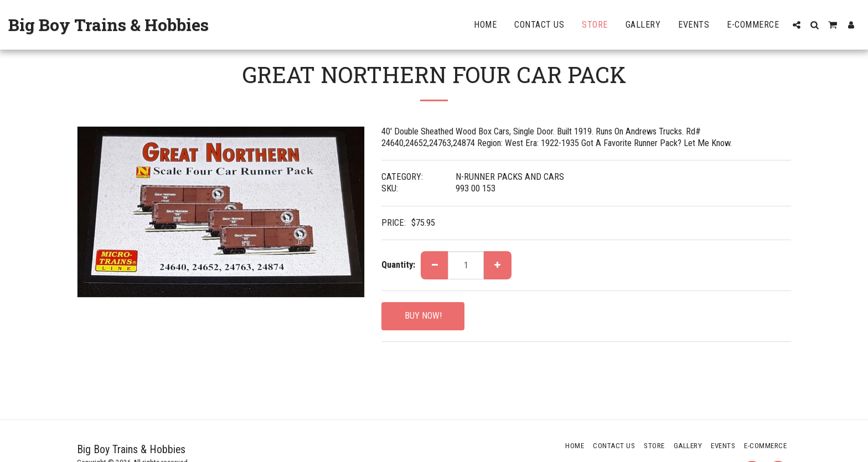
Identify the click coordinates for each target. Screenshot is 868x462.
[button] (797, 25)
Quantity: (398, 265)
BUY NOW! (423, 316)
